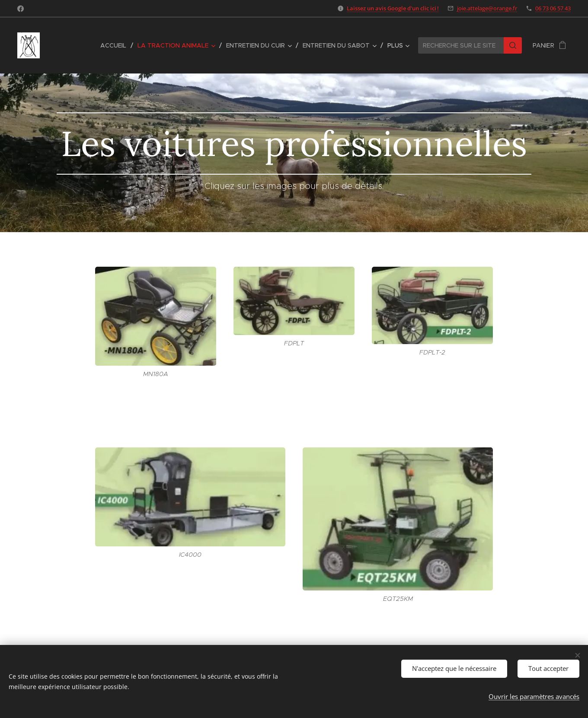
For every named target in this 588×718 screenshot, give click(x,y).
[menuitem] (116, 45)
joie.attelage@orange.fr (487, 8)
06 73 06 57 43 (553, 8)
